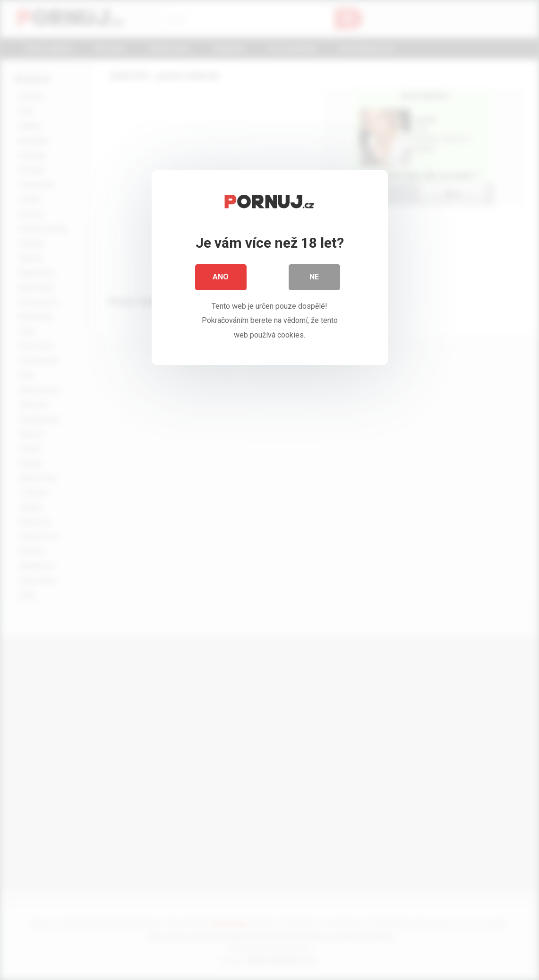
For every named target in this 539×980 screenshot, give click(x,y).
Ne (315, 279)
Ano (221, 279)
